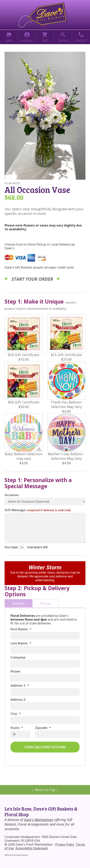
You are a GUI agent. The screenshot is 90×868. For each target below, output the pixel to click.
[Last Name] (45, 650)
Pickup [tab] (45, 603)
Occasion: (12, 495)
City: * (16, 714)
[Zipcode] (57, 734)
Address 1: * (20, 685)
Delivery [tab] (18, 603)
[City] (45, 720)
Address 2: (18, 700)
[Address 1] (45, 692)
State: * (17, 728)
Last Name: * (21, 643)
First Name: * (21, 629)
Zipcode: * (43, 728)
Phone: (16, 671)
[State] (20, 734)
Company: (18, 657)
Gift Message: (38, 510)
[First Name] (45, 636)
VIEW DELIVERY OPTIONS (45, 747)
